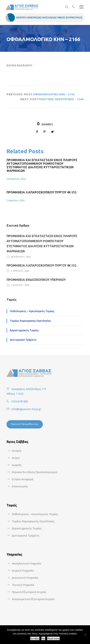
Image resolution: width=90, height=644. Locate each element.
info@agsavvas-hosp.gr (26, 409)
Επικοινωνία (20, 486)
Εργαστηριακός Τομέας (24, 330)
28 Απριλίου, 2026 (16, 179)
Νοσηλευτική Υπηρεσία (26, 563)
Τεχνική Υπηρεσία (23, 585)
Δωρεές (17, 465)
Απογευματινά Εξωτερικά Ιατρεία (33, 599)
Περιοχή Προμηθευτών (25, 424)
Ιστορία (17, 451)
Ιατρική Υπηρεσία (23, 571)
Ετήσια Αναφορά (23, 479)
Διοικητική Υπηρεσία (25, 578)
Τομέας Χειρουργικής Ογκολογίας (30, 321)
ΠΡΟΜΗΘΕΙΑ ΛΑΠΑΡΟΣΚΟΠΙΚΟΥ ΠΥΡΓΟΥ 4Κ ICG (41, 192)
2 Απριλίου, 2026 (15, 200)
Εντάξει (35, 638)
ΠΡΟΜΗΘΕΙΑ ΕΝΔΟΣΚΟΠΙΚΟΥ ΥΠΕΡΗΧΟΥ (36, 280)
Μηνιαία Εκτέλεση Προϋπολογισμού (35, 472)
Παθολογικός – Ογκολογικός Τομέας (32, 311)
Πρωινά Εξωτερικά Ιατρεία (29, 592)
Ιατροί (16, 458)
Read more (53, 638)
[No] (85, 635)
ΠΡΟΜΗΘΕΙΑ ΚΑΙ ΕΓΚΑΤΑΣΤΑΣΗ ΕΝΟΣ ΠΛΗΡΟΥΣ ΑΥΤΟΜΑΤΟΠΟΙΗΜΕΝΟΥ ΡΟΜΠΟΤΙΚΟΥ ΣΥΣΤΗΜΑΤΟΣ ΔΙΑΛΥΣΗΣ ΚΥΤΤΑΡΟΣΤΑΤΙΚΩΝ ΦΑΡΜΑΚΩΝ (42, 165)
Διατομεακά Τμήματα (23, 340)
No (43, 638)
